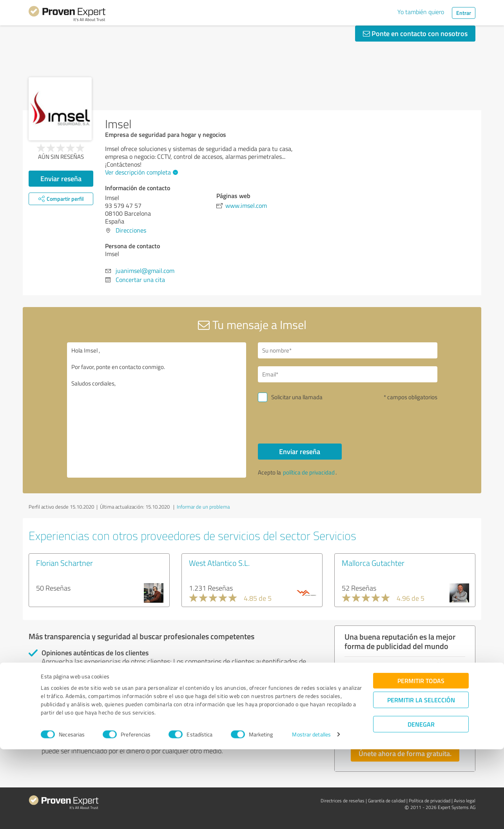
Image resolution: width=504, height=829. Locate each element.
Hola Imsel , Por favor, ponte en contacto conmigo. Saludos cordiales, (157, 410)
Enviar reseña (61, 178)
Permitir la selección (421, 779)
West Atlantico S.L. (219, 563)
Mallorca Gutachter (373, 563)
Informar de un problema (203, 507)
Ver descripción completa (141, 172)
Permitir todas (421, 760)
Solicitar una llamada (297, 397)
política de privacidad (309, 472)
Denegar (421, 804)
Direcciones (131, 230)
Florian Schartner (64, 563)
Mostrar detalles (311, 814)
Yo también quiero (421, 12)
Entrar (464, 13)
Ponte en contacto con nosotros (415, 33)
